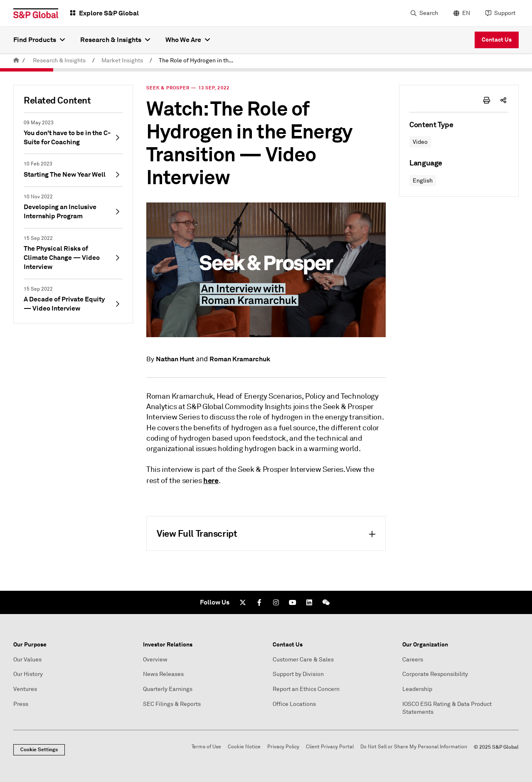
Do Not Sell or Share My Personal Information (414, 747)
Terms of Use (206, 747)
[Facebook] (259, 602)
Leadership (417, 689)
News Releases (163, 674)
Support (505, 13)
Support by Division (298, 674)
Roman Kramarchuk (240, 359)
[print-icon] (487, 100)
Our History (28, 674)
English (423, 181)
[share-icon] (503, 100)
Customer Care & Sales (303, 660)
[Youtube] (293, 602)
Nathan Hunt (175, 359)
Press (21, 704)
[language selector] (461, 13)
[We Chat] (326, 602)
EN (466, 13)
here (211, 480)
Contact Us (497, 39)
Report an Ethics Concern (306, 689)
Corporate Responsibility (435, 674)
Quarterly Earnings (168, 689)
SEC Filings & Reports (172, 704)
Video (420, 142)
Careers (413, 660)
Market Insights (122, 60)
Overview (155, 660)
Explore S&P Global (109, 13)
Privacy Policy (283, 747)
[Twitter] (243, 602)
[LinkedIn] (309, 602)
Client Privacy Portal (330, 747)
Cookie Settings (39, 750)
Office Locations (294, 704)
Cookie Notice (244, 747)
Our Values (27, 660)
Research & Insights (59, 60)
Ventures (25, 689)
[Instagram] (276, 602)
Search (429, 13)
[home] (16, 60)
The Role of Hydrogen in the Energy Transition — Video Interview (199, 60)
